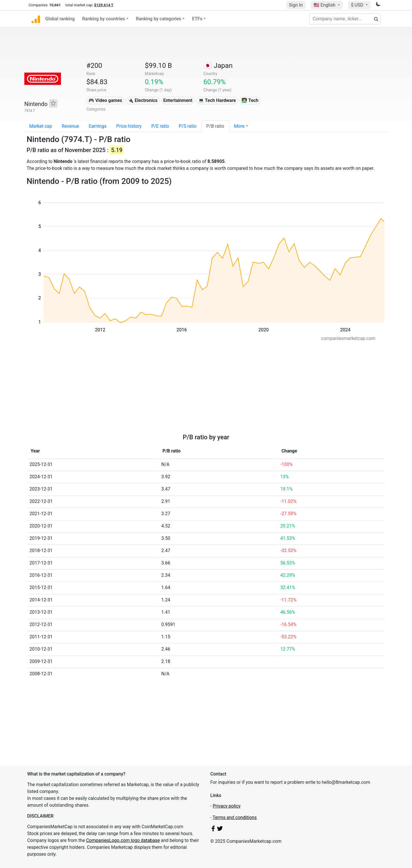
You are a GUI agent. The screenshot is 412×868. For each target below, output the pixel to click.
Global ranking (60, 19)
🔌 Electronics (143, 100)
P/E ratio (160, 126)
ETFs (197, 19)
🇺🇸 (325, 5)
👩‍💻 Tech (250, 100)
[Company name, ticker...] (345, 19)
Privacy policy (227, 806)
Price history (129, 126)
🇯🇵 (218, 66)
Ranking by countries (104, 19)
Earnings (98, 126)
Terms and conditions (235, 817)
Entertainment (178, 100)
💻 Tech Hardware (217, 100)
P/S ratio (188, 126)
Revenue (71, 126)
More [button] (239, 126)
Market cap (41, 126)
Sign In (296, 5)
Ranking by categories (159, 19)
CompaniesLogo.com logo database (123, 840)
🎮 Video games (105, 100)
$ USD (357, 5)
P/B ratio (215, 126)
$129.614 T (104, 5)
